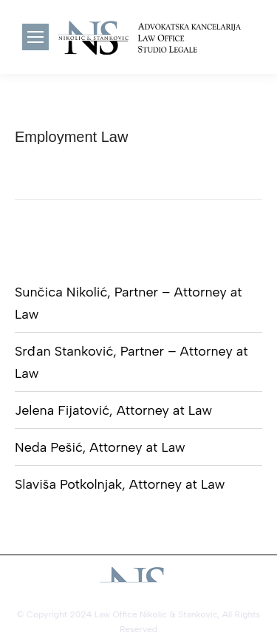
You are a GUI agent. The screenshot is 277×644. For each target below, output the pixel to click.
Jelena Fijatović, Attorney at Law (113, 410)
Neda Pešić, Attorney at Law (100, 447)
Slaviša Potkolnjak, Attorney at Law (120, 484)
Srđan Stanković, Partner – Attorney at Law (131, 362)
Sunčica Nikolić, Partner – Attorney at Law (129, 303)
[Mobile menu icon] (35, 37)
